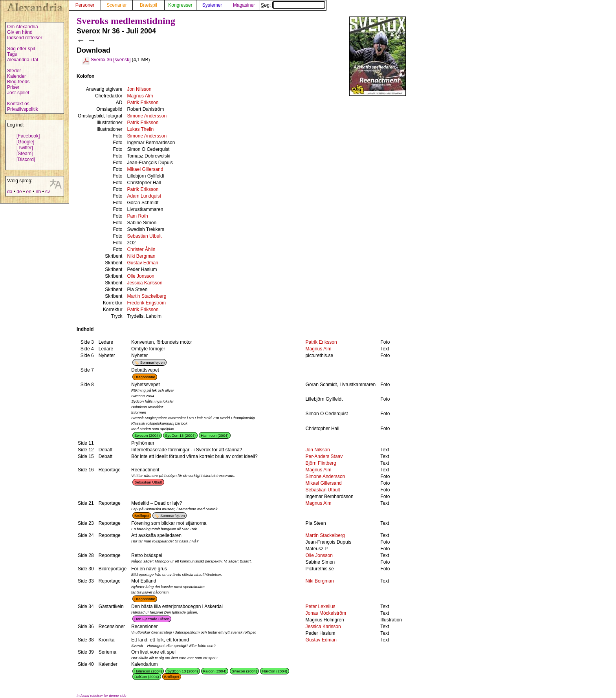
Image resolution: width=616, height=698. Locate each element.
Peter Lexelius (321, 606)
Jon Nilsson (139, 89)
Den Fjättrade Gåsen (152, 619)
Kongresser (180, 5)
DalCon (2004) (147, 677)
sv (48, 192)
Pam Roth (137, 216)
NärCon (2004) (274, 671)
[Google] (25, 142)
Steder (14, 71)
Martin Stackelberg (147, 296)
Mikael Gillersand (145, 169)
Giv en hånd (20, 32)
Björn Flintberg (321, 463)
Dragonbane (145, 377)
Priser (13, 87)
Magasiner (244, 5)
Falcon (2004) (215, 671)
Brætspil (148, 5)
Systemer (212, 5)
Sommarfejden (152, 362)
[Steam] (25, 154)
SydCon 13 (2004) (180, 435)
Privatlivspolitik (23, 109)
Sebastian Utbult (144, 236)
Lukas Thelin (140, 129)
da (10, 192)
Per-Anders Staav (324, 456)
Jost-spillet (18, 93)
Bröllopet (142, 516)
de (19, 192)
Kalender (16, 76)
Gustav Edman (142, 263)
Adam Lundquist (144, 196)
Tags (12, 54)
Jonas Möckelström (326, 613)
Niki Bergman (141, 256)
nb (38, 192)
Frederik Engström (146, 303)
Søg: (293, 5)
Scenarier (116, 5)
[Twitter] (25, 148)
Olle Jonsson (140, 276)
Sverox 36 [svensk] (111, 60)
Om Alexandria (23, 27)
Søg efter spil (21, 49)
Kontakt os (18, 104)
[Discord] (26, 159)
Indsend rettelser (25, 38)
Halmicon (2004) (214, 435)
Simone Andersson (147, 116)
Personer (85, 5)
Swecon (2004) (147, 435)
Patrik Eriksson (143, 103)
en (28, 192)
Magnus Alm (140, 96)
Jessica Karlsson (145, 283)
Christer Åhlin (141, 249)
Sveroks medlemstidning (126, 21)
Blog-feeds (18, 82)
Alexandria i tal (23, 60)
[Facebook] (28, 136)
